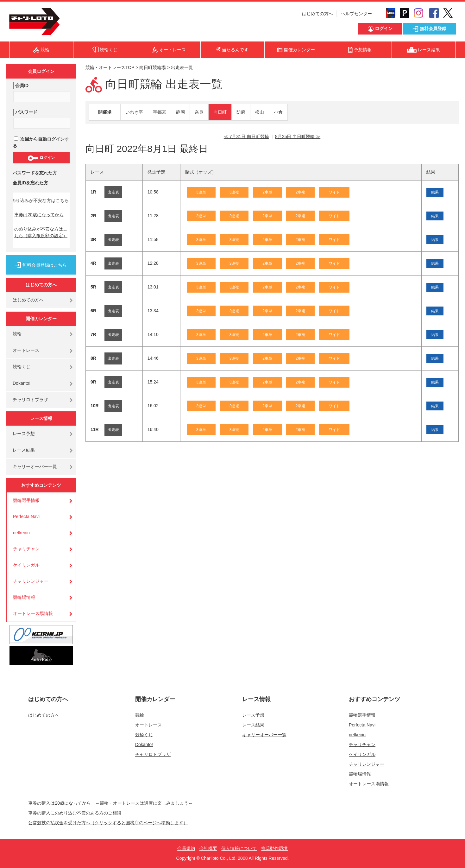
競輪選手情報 (26, 500)
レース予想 (24, 434)
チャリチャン (26, 549)
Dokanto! (22, 383)
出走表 (113, 192)
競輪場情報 (24, 597)
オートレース (26, 350)
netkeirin (21, 533)
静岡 (180, 112)
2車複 (301, 192)
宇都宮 (160, 112)
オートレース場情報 (33, 613)
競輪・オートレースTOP (110, 67)
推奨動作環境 (274, 848)
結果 (435, 192)
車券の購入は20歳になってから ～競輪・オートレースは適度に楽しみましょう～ (113, 803)
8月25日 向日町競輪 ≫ (298, 136)
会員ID (22, 86)
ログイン (41, 158)
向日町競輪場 (153, 67)
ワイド (334, 192)
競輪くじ (22, 367)
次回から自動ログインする (41, 142)
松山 (260, 112)
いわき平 (134, 112)
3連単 (201, 192)
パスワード (26, 112)
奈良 (199, 112)
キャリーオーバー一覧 (35, 466)
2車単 (267, 192)
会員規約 (186, 848)
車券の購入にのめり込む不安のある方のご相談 (75, 813)
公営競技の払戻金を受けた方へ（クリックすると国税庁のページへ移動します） (108, 823)
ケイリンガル (26, 565)
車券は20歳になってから (39, 215)
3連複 (234, 192)
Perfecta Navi (26, 516)
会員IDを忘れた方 (30, 183)
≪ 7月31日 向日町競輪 (246, 136)
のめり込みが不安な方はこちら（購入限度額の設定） (41, 232)
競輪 (17, 334)
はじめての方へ (317, 14)
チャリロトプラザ (30, 400)
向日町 (220, 112)
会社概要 (208, 848)
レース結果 (24, 450)
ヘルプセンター (356, 14)
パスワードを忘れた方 (35, 173)
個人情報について (239, 848)
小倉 (278, 112)
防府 (241, 112)
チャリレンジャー (31, 581)
